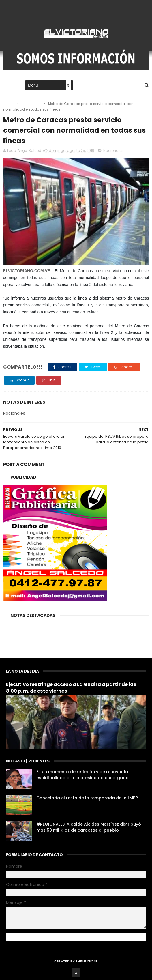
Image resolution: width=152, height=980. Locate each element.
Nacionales (31, 104)
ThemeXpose (87, 961)
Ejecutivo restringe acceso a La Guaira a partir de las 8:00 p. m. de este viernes (71, 688)
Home (8, 86)
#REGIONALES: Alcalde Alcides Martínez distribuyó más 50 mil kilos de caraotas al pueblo (89, 827)
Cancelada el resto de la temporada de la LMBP (87, 798)
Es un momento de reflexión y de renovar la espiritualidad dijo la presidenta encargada (82, 775)
